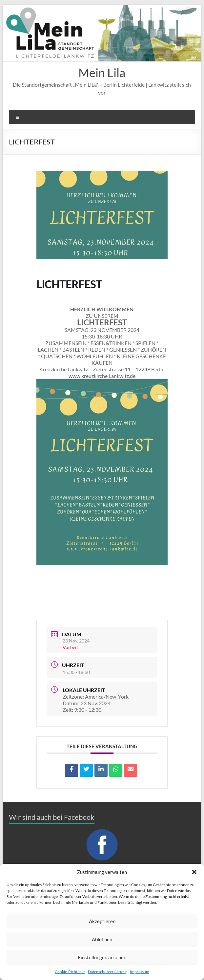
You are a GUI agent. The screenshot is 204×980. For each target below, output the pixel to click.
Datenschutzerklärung (107, 972)
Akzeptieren (102, 921)
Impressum (140, 972)
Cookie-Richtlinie (70, 972)
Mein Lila (102, 73)
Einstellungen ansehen (102, 957)
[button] (194, 872)
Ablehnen (102, 939)
